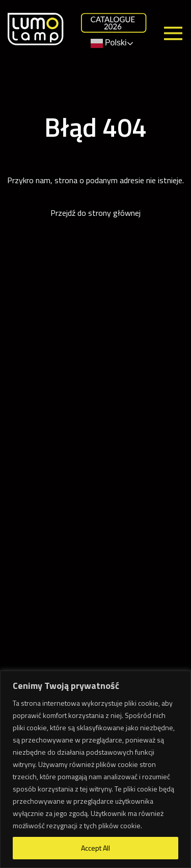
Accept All (95, 848)
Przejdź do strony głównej (95, 213)
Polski (109, 43)
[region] (95, 769)
